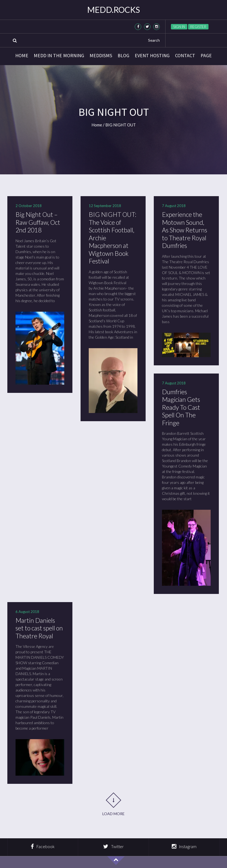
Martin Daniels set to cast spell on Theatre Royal (39, 626)
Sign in (179, 27)
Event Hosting (152, 56)
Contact (185, 56)
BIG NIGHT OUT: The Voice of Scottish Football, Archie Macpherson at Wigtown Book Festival (110, 237)
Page (206, 56)
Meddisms (101, 56)
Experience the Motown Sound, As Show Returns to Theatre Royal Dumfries (186, 230)
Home (22, 56)
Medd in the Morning (59, 56)
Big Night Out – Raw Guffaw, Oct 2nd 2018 (39, 222)
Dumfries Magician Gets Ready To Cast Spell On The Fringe (182, 406)
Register (198, 27)
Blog (123, 56)
